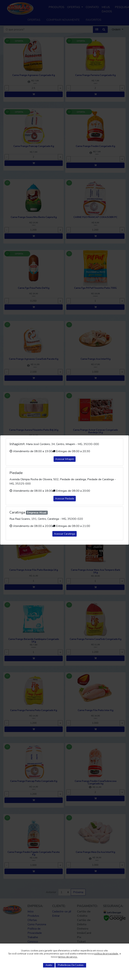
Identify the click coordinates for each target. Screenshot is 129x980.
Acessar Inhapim (65, 459)
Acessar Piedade (65, 499)
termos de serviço (68, 957)
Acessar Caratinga (64, 534)
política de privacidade (106, 954)
